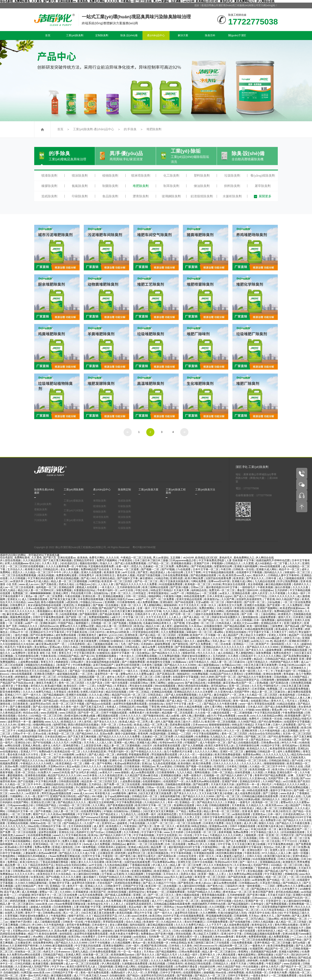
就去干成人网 (12, 892)
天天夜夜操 (238, 805)
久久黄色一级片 (70, 707)
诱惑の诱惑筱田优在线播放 (59, 629)
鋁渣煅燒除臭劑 (202, 196)
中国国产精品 (66, 623)
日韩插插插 (277, 787)
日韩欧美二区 (53, 641)
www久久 (59, 835)
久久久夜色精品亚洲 (95, 752)
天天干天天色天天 (189, 605)
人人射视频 (276, 898)
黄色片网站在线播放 (287, 925)
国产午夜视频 (44, 811)
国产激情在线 (181, 644)
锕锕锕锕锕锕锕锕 (41, 593)
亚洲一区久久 (209, 605)
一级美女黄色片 (260, 976)
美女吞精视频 (256, 584)
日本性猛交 (140, 593)
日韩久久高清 (260, 787)
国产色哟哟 (284, 916)
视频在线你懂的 (89, 563)
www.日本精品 (42, 820)
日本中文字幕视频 (11, 853)
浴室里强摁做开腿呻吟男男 (278, 907)
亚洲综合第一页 (92, 596)
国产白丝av (97, 832)
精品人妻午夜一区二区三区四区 (222, 811)
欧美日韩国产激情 (195, 919)
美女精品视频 (255, 871)
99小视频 (98, 796)
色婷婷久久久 (302, 584)
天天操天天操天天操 (222, 760)
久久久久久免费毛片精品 (38, 692)
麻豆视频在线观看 (63, 946)
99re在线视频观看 (270, 566)
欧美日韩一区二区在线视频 (221, 722)
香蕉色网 (143, 734)
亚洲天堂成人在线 (291, 796)
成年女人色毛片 (116, 677)
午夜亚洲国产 (274, 964)
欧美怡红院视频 (113, 766)
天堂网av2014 (57, 766)
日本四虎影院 (78, 644)
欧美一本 (200, 689)
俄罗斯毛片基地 (269, 817)
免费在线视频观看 (235, 707)
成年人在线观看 (135, 629)
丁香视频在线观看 (140, 865)
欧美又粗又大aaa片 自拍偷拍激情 (106, 976)
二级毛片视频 (21, 635)
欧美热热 (76, 719)
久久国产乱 (206, 695)
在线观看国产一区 (174, 781)
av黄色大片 (106, 772)
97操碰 (250, 710)
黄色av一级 (139, 943)
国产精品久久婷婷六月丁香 (237, 775)
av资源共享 (17, 581)
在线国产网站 (21, 802)
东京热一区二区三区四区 (297, 734)
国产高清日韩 (202, 898)
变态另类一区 (241, 740)
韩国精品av (193, 593)
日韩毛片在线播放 (49, 680)
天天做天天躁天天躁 (199, 659)
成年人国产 (202, 611)
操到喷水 (119, 787)
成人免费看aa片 (40, 817)
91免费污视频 (268, 961)
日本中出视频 (224, 901)
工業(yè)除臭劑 (75, 35)
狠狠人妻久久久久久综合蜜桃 (88, 862)
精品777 (33, 934)
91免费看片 (89, 937)
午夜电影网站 (211, 847)
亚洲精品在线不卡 (272, 623)
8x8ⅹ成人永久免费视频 (97, 844)
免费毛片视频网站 (107, 560)
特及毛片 (10, 647)
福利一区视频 (301, 853)
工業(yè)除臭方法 (205, 490)
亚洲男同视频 (253, 674)
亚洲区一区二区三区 (232, 752)
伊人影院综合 (16, 650)
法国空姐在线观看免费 (219, 578)
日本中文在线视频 (203, 862)
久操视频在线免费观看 (23, 958)
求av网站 (179, 728)
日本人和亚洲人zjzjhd (220, 596)
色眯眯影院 (62, 662)
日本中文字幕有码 (171, 973)
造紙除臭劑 (49, 196)
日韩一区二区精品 (136, 596)
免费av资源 (195, 811)
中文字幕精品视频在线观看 (219, 572)
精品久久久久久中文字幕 (217, 638)
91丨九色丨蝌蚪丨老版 (105, 757)
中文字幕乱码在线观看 (41, 578)
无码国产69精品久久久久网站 (116, 877)
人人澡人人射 (106, 584)
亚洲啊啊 (159, 740)
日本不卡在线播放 (100, 943)
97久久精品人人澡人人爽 (277, 853)
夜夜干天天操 (239, 964)
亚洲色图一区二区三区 (140, 677)
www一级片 (246, 704)
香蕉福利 (111, 599)
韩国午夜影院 (235, 602)
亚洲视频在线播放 (182, 563)
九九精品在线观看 (265, 581)
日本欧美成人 (247, 808)
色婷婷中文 (83, 832)
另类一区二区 (109, 725)
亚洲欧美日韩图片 (300, 641)
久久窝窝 (248, 563)
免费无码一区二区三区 (222, 590)
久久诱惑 (233, 656)
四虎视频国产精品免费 (264, 952)
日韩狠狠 (104, 641)
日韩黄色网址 (132, 850)
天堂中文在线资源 (167, 835)
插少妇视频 (248, 611)
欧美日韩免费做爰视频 (228, 755)
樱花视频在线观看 (108, 716)
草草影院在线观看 (245, 608)
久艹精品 (181, 811)
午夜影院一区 (111, 856)
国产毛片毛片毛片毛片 (72, 608)
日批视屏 (58, 650)
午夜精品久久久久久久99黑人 (38, 763)
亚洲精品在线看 (241, 593)
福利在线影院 (285, 620)
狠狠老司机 (189, 653)
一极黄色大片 (258, 946)
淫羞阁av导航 (42, 919)
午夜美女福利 (25, 647)
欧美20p (139, 626)
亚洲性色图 (177, 578)
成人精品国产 (231, 635)
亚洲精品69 (136, 958)
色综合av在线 (31, 713)
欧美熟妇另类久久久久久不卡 (63, 760)
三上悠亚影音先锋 (97, 611)
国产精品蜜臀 (201, 784)
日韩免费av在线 (271, 743)
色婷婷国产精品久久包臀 (285, 662)
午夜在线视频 (73, 596)
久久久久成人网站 (57, 659)
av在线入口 (258, 641)
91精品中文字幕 (271, 746)
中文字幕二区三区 (134, 617)
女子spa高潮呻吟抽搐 (117, 796)
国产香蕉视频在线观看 (188, 647)
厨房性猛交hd (137, 892)
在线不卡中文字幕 (176, 704)
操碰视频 (209, 973)
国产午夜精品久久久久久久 (147, 752)
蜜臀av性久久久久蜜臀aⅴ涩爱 (77, 626)
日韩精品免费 (114, 832)
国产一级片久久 (33, 695)
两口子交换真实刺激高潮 (175, 581)
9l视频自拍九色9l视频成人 (41, 665)
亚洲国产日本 (202, 563)
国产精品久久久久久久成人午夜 (78, 853)
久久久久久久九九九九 (277, 755)
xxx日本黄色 (90, 775)
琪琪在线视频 (184, 934)
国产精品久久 (60, 671)
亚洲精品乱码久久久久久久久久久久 (224, 647)
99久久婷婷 (207, 677)
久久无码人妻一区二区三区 (98, 928)
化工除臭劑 (171, 176)
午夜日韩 (226, 569)
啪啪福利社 (184, 674)
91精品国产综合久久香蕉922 (227, 674)
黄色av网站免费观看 (180, 799)
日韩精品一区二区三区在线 (252, 760)
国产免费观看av (257, 728)
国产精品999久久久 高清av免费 (95, 734)
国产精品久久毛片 (167, 955)
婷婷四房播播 (18, 901)
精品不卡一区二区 (290, 569)
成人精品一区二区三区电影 (292, 922)
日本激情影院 (240, 757)
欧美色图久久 (114, 826)
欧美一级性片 (175, 919)
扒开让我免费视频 (288, 581)
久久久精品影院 (32, 560)
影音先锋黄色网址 (11, 692)
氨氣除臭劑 (80, 186)
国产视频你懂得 (89, 614)
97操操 (108, 811)
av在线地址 (140, 937)
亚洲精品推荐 (67, 587)
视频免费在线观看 (21, 617)
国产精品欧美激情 (110, 614)
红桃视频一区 (212, 775)
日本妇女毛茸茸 (188, 856)
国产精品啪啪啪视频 (128, 638)
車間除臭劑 (100, 501)
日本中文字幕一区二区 (206, 569)
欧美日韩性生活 (106, 575)
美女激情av (41, 647)
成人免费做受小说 (271, 820)
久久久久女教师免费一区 (60, 566)
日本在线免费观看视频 (176, 575)
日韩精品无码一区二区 (145, 796)
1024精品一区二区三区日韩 (46, 716)
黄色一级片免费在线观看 (95, 973)
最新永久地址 (230, 958)
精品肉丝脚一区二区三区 (234, 946)
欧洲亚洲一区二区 (198, 760)
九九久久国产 (171, 778)
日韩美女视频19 (120, 650)
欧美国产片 (197, 635)
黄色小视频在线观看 (53, 602)
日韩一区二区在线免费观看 (284, 728)
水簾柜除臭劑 (232, 196)
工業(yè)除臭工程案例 (176, 491)
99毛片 (293, 632)
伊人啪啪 (191, 970)
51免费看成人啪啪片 (17, 710)
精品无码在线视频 (116, 692)
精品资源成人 (158, 572)
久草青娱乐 (121, 686)
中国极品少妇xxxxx (92, 602)
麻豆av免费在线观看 (226, 883)
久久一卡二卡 (266, 671)
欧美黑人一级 (153, 940)
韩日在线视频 (143, 877)
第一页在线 (292, 778)
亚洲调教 (110, 602)
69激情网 (69, 755)
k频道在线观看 (221, 713)
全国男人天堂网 (159, 698)
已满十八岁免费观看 (285, 725)
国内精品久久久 (274, 572)
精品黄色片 (281, 641)
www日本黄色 (140, 916)
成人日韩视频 (245, 620)
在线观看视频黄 (53, 799)
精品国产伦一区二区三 (278, 949)
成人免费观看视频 (148, 602)
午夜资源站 (126, 560)
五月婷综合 (96, 784)
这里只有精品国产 (104, 665)
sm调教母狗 (194, 638)
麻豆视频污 (90, 877)
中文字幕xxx (160, 608)
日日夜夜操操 (132, 766)
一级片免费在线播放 (226, 808)
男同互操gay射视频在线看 (57, 793)
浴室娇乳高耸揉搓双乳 (250, 599)
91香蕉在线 (37, 877)
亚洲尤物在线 (232, 614)
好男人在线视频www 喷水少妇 (23, 563)
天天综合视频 (66, 838)
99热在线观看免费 (195, 596)
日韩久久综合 (255, 856)
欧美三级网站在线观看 (156, 587)
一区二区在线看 (222, 644)
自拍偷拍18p (101, 593)
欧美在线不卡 (53, 841)
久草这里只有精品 (271, 883)
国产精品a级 (292, 626)
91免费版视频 (200, 674)
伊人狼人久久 (161, 865)
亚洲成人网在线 (32, 746)
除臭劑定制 (124, 490)
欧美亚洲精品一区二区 (70, 763)
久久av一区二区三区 (65, 698)
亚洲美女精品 (47, 829)
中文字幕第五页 (104, 680)
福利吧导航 (153, 629)
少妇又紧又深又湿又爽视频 (159, 811)
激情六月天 (285, 617)
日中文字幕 (224, 844)
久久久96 (84, 778)
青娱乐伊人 (260, 575)
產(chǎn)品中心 (156, 35)
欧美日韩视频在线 (159, 853)
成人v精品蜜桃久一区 (99, 659)
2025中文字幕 (153, 611)
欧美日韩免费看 (202, 763)
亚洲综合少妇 (23, 743)
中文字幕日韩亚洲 (85, 653)
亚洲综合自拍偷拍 (236, 632)
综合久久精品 (134, 922)
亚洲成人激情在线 (63, 847)
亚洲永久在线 (190, 757)
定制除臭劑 (102, 35)
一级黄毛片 (244, 802)
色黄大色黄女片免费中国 (206, 769)
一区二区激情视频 (242, 713)
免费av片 (193, 844)
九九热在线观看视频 (165, 763)
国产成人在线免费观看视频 (131, 563)
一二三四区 (181, 880)
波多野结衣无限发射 (84, 883)
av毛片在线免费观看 (17, 620)
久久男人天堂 (50, 563)
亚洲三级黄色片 (293, 623)
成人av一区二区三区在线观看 (17, 587)
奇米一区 (173, 802)
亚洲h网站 (174, 757)
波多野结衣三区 (137, 853)
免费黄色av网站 (252, 755)
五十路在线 (123, 871)
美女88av (139, 710)
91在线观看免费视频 (297, 689)
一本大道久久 (107, 587)
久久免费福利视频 (170, 656)
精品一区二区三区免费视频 (293, 931)
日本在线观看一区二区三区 (136, 829)
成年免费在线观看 (66, 635)
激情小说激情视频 (126, 734)
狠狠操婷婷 (170, 605)
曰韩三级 (51, 802)
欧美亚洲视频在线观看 (76, 620)
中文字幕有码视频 (144, 835)
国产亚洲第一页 (276, 605)
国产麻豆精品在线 (196, 683)
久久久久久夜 (301, 587)
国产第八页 (146, 826)
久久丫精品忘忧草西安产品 (244, 680)
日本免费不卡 (290, 889)
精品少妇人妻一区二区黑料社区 (36, 590)
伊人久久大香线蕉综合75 (108, 838)
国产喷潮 (179, 623)
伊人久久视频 (71, 572)
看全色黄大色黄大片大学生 (69, 611)
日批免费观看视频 (242, 943)
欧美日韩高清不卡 (97, 868)
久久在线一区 (203, 713)
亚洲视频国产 (217, 629)
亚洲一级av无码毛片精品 (35, 976)
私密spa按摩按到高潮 (127, 763)
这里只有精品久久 (199, 662)
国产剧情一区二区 (77, 617)
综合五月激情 (234, 823)
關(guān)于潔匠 (237, 35)
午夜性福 (81, 566)
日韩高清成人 (224, 623)
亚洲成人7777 (13, 695)
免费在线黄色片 (283, 653)
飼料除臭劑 (232, 186)
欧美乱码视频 (47, 575)
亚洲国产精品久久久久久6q (28, 760)
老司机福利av (219, 686)
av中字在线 (133, 868)
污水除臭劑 (41, 520)
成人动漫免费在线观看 (248, 793)
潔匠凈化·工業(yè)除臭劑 (252, 467)
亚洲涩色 (68, 605)
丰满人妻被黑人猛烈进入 (231, 856)
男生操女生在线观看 (234, 584)
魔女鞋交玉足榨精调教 (190, 749)
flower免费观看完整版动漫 (65, 856)
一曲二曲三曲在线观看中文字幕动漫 (241, 847)
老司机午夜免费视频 (285, 868)
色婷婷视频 (233, 611)
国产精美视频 (185, 976)
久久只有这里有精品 (137, 838)
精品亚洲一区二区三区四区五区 (100, 781)
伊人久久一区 (232, 731)
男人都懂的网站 (153, 605)
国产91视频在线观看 (175, 940)
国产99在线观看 (185, 602)
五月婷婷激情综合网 (129, 587)
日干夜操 (107, 874)
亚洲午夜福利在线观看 (56, 689)
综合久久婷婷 (118, 820)
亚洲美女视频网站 (142, 871)
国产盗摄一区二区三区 (128, 778)
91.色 (222, 575)
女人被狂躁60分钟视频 (87, 874)
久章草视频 (12, 916)
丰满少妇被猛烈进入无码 (195, 740)
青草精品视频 (223, 757)
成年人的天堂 (260, 593)
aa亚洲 (17, 769)
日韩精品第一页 (267, 752)
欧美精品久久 (69, 722)
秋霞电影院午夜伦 (157, 859)
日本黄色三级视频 (152, 665)
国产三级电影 (271, 793)
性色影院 (7, 889)
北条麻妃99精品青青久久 (158, 623)
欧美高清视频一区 (260, 769)
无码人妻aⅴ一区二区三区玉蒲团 (231, 641)
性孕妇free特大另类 (171, 743)
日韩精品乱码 (51, 569)
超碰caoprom (176, 683)
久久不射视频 (278, 593)
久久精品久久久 (255, 805)
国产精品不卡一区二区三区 (296, 967)
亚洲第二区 (140, 895)
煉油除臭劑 (202, 186)
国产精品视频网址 (167, 952)
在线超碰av (267, 590)
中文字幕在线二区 (171, 841)
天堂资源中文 (274, 901)
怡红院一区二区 (169, 850)
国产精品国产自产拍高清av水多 (117, 608)
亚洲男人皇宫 (278, 850)
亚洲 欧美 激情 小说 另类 (42, 653)
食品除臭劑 (110, 196)
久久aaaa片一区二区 (112, 629)
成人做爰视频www (209, 665)
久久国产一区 (92, 823)
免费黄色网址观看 (67, 575)
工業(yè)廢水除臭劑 (74, 522)
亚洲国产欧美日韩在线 (218, 701)
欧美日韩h (155, 916)
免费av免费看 (241, 832)
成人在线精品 (226, 653)
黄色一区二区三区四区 (72, 683)
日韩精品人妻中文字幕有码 (284, 575)
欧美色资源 (183, 826)
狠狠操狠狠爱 (119, 817)
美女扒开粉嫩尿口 (83, 901)
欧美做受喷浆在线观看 (38, 650)
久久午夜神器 (132, 832)
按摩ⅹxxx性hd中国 (219, 581)
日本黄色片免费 (278, 973)
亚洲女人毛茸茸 (278, 635)
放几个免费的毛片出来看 (179, 752)
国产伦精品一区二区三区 (281, 880)
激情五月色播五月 (47, 683)
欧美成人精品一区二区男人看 (137, 722)
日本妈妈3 (147, 644)
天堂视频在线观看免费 (101, 566)
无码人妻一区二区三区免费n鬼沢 (50, 710)
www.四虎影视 (49, 713)
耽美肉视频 (278, 958)
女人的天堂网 (163, 680)
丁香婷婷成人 (263, 868)
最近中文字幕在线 (21, 961)
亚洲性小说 (25, 725)
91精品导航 (162, 578)
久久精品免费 (170, 668)
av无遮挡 (118, 874)
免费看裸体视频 (179, 698)
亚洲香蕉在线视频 (36, 775)
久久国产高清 (95, 683)
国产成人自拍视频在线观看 (81, 650)
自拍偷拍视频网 (189, 838)
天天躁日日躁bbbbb (221, 880)
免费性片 (254, 719)
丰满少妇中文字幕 (134, 859)
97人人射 (125, 916)
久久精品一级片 (297, 593)
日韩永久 (145, 728)
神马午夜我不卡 (41, 895)
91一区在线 (186, 835)
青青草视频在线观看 (173, 820)
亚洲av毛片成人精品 (37, 581)
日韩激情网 (268, 680)
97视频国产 (191, 743)
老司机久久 (37, 686)
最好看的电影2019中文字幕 (222, 587)
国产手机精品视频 (202, 566)
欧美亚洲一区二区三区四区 (117, 581)
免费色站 (13, 862)
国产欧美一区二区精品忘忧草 (27, 778)
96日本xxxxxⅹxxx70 (206, 946)
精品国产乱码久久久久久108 (169, 760)
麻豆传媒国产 (222, 695)
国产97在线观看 (35, 659)
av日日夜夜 (290, 781)
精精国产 (38, 790)
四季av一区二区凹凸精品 (163, 650)
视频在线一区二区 (300, 973)
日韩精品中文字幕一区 (21, 811)
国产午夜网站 (105, 763)
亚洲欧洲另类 (250, 731)
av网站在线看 (13, 746)
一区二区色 (87, 674)
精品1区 (259, 659)
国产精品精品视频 (235, 626)
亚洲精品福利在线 (54, 784)
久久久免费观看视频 (173, 632)
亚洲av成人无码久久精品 (64, 647)
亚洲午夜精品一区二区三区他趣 (63, 850)
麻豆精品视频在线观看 (279, 584)
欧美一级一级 (54, 949)
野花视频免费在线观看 (165, 755)
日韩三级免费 (163, 677)
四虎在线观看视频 (225, 820)
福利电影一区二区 (47, 587)
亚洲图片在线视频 (255, 605)
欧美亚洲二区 (79, 859)
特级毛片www (126, 599)
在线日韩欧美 (235, 629)
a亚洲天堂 (8, 686)
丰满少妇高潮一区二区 (264, 829)
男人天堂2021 (240, 778)
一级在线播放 (205, 755)
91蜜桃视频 (214, 683)
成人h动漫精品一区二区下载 (272, 563)
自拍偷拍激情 (106, 710)
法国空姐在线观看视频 (84, 710)
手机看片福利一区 (108, 590)
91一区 (288, 710)
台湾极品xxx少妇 (86, 584)
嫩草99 (103, 635)
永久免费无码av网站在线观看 (203, 781)
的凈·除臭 (130, 129)
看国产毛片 (40, 814)
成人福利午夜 (185, 889)
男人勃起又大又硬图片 (254, 635)
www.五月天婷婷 (174, 832)
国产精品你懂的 (213, 719)
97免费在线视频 (156, 701)
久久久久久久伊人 (252, 763)
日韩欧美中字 (113, 886)
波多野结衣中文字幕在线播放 (135, 740)
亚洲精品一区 (187, 802)
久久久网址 (99, 805)
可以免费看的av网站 (164, 862)
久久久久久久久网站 (270, 656)
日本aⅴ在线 (126, 725)
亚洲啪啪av (287, 647)
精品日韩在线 (243, 787)
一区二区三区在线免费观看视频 (19, 575)
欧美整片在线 (33, 569)
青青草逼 (155, 668)
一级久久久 (132, 671)
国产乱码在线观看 (190, 850)
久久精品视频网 (185, 737)
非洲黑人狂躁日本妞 (92, 692)
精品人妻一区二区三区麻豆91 (229, 662)
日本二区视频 (46, 958)
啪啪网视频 (69, 814)
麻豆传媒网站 (256, 877)
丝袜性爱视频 (243, 772)
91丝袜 (217, 584)
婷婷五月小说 (292, 638)
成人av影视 (173, 716)
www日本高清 (61, 772)
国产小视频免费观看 (134, 662)
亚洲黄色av (259, 814)
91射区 (198, 931)
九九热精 (174, 608)
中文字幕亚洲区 (138, 698)
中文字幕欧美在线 (77, 632)
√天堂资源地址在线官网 (145, 632)
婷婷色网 (199, 799)
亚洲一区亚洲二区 (269, 835)
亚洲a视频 (263, 683)
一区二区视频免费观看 (172, 892)
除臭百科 (210, 35)
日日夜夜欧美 (21, 704)
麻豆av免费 (149, 647)
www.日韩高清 (68, 713)
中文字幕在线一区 (278, 970)
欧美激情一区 (152, 922)
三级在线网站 (269, 614)
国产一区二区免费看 (51, 596)
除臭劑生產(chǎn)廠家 (44, 491)
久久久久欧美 (210, 787)
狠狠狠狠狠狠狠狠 (220, 725)
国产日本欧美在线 (154, 641)
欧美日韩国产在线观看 (171, 620)
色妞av (171, 787)
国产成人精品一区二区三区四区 (158, 635)
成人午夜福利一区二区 (213, 743)
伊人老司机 (86, 722)
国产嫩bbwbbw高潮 (254, 698)
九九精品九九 (218, 737)
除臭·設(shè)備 (129, 35)
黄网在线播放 (203, 772)
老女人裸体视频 (70, 569)
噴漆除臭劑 (49, 176)
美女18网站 (218, 611)
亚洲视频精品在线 (271, 862)
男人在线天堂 (264, 611)
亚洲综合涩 (37, 802)
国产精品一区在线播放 (83, 671)
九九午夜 (99, 689)
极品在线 (94, 859)
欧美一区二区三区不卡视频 (69, 704)
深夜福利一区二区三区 (298, 572)
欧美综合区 (71, 686)
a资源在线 (73, 602)
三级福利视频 (106, 967)
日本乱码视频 (158, 799)
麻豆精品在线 (189, 608)
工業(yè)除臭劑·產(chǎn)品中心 (94, 129)
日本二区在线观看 (176, 844)
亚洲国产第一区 (255, 901)
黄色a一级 (32, 596)
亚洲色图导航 (71, 746)
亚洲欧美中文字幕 (194, 790)
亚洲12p (146, 763)
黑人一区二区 (71, 913)
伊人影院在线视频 (11, 560)
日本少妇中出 (97, 632)
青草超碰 (103, 650)
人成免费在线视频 (28, 662)
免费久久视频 (70, 841)
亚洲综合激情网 (273, 674)
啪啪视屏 (251, 835)
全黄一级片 (123, 566)
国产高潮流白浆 (166, 674)
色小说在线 (86, 668)
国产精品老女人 (110, 814)
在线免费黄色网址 (92, 811)
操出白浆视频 (283, 587)
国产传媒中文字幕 (128, 578)
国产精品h (45, 940)
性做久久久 (107, 563)
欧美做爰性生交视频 (159, 662)
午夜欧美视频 (266, 587)
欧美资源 (239, 578)
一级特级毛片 (248, 587)
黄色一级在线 (154, 689)
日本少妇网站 (134, 641)
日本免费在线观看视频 (91, 599)
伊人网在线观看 (227, 955)
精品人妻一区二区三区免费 (186, 865)
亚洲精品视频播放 (113, 596)
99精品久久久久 (29, 626)
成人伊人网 (251, 823)
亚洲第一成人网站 (125, 743)
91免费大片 (45, 772)
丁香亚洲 (269, 599)
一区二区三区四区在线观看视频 (26, 566)
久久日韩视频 (18, 578)
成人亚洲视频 (172, 689)
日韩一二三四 (87, 686)
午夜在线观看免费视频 (28, 799)
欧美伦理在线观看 (211, 838)
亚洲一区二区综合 (240, 686)
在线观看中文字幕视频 (250, 572)
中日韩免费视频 (82, 665)
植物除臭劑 (110, 176)
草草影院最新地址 (159, 593)
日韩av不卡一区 (19, 632)
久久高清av (196, 626)
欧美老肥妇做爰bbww (293, 608)
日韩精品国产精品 (69, 656)
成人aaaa (233, 940)
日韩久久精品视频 (289, 859)
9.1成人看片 (201, 629)
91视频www (180, 662)
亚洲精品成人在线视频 (38, 698)
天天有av (117, 569)
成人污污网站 (236, 737)
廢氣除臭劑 (41, 510)
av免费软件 (19, 653)
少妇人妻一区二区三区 (66, 811)
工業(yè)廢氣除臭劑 (74, 503)
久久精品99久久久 (155, 802)
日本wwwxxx (200, 725)
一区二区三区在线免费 (188, 823)
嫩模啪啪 (38, 722)
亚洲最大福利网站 (104, 889)
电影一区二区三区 (277, 877)
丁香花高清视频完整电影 (55, 862)
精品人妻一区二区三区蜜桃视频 (69, 581)
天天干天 (241, 871)
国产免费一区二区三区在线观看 (122, 784)
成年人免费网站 (17, 928)
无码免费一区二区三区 (162, 937)
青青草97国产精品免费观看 (271, 775)
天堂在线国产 (105, 883)
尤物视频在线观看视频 (94, 647)
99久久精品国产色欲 (288, 599)
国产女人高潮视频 (193, 746)
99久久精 (202, 805)
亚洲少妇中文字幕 (232, 934)
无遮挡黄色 (94, 931)
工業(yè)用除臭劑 (74, 490)
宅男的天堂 (288, 835)
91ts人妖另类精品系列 (84, 871)
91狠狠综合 (117, 641)
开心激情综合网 (85, 787)
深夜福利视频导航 (33, 737)
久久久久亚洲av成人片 (60, 740)
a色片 (5, 970)
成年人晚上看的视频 (193, 716)
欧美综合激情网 (48, 934)
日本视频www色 (249, 883)
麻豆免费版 (63, 868)
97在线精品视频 (68, 677)
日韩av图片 (78, 662)
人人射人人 (175, 617)
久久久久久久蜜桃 (71, 877)
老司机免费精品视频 (297, 787)
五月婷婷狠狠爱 (236, 895)
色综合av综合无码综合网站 (265, 734)
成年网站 (38, 641)
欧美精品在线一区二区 (68, 752)
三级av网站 (63, 829)
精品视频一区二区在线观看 (178, 713)
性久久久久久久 (207, 653)
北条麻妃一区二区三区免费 (159, 566)
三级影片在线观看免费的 (208, 614)
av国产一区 (178, 593)
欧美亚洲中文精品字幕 (34, 719)
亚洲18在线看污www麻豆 (161, 710)
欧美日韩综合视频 (192, 961)
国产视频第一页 (61, 919)
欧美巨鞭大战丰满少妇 (271, 826)
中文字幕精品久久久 (151, 949)
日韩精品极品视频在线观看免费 (42, 668)
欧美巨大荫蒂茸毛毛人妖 (220, 746)
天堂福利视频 (154, 874)
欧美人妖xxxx (28, 859)
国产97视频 (168, 569)
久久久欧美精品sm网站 (270, 716)
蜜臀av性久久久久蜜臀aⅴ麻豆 (138, 674)
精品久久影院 (243, 880)
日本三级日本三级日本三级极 (152, 560)
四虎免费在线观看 (180, 725)
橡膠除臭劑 (49, 186)
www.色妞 (34, 602)
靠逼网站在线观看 (184, 805)
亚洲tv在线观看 (189, 668)
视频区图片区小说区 (298, 826)
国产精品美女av (260, 740)
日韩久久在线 (296, 766)
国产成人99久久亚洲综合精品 (98, 578)
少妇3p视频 (274, 602)
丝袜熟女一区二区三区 (28, 952)
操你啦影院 (278, 644)
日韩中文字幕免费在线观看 (49, 617)
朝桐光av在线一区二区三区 (195, 650)
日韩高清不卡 (143, 614)
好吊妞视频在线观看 (293, 832)
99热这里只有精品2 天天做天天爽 (170, 590)
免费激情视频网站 (99, 617)
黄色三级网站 (158, 683)
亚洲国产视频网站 (268, 608)
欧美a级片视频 (54, 686)
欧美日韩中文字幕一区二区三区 (154, 805)
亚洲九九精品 (8, 590)
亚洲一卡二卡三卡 (51, 755)
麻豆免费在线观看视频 (123, 808)
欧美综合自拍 (82, 757)
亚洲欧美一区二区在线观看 (62, 778)
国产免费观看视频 (277, 904)
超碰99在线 (181, 626)
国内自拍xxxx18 (49, 626)
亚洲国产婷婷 (230, 781)
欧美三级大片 (183, 722)
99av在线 (34, 826)
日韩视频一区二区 (101, 623)
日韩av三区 (198, 587)
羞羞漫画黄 (35, 629)
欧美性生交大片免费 (231, 605)
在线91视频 (76, 701)
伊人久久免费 (161, 614)
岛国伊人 (58, 749)
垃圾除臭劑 (232, 176)
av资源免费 (120, 701)
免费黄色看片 (137, 713)
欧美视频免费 (293, 716)
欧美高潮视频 (300, 680)
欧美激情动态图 (168, 814)
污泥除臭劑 (41, 515)
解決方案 (183, 35)
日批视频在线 (175, 817)
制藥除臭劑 (110, 186)
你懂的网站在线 (42, 725)
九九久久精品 (171, 611)
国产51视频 (53, 877)
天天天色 (89, 743)
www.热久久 (17, 793)
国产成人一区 (140, 668)
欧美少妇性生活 (282, 811)
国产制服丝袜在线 (154, 716)
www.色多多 (7, 671)
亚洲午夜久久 (208, 955)
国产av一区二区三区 (91, 790)
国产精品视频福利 (54, 695)
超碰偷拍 (108, 931)
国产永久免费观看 (201, 644)
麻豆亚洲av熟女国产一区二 (23, 614)
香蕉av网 (277, 710)
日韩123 (25, 925)
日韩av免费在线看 (190, 952)
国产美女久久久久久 (106, 722)
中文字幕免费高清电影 (212, 560)
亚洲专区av (109, 823)
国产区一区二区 (22, 728)
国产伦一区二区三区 (147, 581)
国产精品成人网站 (111, 859)
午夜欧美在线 (49, 656)
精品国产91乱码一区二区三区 (129, 695)
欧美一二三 (195, 704)
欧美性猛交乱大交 (221, 740)
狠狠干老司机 (77, 916)
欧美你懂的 (154, 713)
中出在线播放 (251, 967)
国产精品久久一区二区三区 (219, 620)
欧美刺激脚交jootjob (123, 955)
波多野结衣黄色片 (28, 898)
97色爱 (282, 928)
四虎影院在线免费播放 (128, 883)
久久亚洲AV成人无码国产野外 (233, 692)
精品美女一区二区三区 (296, 799)
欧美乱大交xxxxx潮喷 (247, 623)
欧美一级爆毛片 (89, 841)
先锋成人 (112, 707)
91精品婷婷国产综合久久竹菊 (203, 728)
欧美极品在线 (275, 698)
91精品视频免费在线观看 (259, 629)
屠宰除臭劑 (263, 186)
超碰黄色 (123, 823)
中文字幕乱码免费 (46, 781)
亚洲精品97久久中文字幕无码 (48, 632)
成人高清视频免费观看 (18, 838)
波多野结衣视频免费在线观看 (108, 620)
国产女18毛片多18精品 (84, 772)
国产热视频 (120, 623)
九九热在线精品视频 (235, 719)
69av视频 (142, 707)
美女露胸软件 (8, 701)
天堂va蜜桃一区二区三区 (210, 602)
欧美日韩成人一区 (26, 808)
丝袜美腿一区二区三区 (235, 769)
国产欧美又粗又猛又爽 (63, 599)
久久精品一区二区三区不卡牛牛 (44, 572)
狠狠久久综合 (267, 823)
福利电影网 (65, 731)
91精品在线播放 (287, 704)
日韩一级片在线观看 (117, 683)
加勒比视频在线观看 (181, 928)
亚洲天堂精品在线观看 (190, 599)
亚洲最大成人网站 (267, 569)
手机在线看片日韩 (81, 593)
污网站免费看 (199, 581)
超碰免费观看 (268, 617)
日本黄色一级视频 (298, 850)
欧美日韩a (125, 668)
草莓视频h (218, 563)
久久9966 (66, 892)
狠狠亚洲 (106, 701)
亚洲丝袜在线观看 (125, 680)
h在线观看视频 (69, 614)
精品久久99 (153, 626)
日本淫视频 (37, 620)
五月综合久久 (16, 569)
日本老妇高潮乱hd (56, 737)
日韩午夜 (272, 578)
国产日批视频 (26, 781)
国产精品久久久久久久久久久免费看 (137, 584)
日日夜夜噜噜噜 (126, 602)
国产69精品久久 (73, 823)
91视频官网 (107, 880)
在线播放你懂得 (213, 626)
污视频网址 (17, 796)
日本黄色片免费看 (214, 823)
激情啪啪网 (283, 680)
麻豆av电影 (186, 877)
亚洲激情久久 (299, 668)
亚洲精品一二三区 (244, 644)
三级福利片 (231, 886)
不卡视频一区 (213, 635)
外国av (64, 701)
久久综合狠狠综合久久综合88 (17, 644)
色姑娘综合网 (208, 967)
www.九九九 (52, 722)
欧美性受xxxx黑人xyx (239, 575)
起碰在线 (121, 847)
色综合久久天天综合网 (217, 931)
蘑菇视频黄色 (16, 775)
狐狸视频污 (82, 623)
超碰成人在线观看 (194, 829)
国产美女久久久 (255, 578)
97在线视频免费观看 (111, 769)
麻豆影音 (161, 757)
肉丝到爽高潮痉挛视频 (230, 853)
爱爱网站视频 (145, 680)
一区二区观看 (132, 569)
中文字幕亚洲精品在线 (218, 928)
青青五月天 (66, 653)
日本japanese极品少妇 (184, 560)
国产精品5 (108, 638)
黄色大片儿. (278, 701)
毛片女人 (292, 701)
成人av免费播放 (208, 859)
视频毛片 (17, 668)
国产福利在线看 (237, 877)
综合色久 (23, 716)
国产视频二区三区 (256, 737)
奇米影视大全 (103, 793)
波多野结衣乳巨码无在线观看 (158, 976)
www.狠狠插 (263, 710)
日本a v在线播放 (36, 608)
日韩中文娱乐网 (14, 740)
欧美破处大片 (296, 928)
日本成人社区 (256, 707)
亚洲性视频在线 (164, 731)
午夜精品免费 (253, 668)
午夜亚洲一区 (139, 650)
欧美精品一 (211, 749)
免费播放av (7, 874)
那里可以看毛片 (147, 856)
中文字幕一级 (238, 790)
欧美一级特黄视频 (258, 626)
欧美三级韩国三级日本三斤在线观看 (209, 943)
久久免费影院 (295, 605)
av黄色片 (82, 755)
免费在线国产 (8, 680)
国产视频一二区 (151, 569)
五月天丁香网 (193, 572)
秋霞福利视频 (158, 734)
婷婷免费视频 (237, 973)
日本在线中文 (100, 925)
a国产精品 (84, 796)
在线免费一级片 (148, 814)
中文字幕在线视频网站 (207, 734)
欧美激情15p (212, 599)
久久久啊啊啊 (208, 913)
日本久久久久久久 (131, 716)
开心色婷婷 (257, 757)
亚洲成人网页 (61, 593)
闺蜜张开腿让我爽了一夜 (167, 829)
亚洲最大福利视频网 (246, 566)
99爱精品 (10, 898)
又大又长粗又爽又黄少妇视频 (139, 790)
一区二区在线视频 (210, 668)
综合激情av (144, 653)
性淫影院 (219, 766)
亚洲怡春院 (167, 602)
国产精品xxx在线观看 (99, 704)
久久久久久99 (8, 725)
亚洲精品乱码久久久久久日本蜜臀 (233, 659)
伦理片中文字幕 (92, 856)
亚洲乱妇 (303, 749)
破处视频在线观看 (68, 674)
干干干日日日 (290, 841)
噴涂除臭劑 (80, 176)
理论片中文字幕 (144, 913)
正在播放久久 (130, 728)
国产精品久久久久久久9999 (263, 647)
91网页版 (95, 581)
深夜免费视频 (64, 590)
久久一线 (26, 641)
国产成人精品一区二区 (197, 617)
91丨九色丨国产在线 (127, 644)
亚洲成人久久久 (94, 886)
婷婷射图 (122, 755)
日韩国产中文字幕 (134, 886)
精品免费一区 (159, 847)
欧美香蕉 (74, 692)
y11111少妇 (116, 635)
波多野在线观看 (217, 680)
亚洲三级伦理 (178, 659)
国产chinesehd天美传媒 (95, 817)
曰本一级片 (275, 814)
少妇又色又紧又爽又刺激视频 (127, 611)
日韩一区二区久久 (161, 931)
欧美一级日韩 (248, 671)
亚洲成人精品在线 (151, 671)
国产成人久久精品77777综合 (251, 596)
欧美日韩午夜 (112, 790)
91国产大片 (301, 710)
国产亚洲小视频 (180, 587)
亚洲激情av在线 (274, 757)
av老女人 (225, 593)
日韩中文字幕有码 (238, 976)
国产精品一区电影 (62, 820)
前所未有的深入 (267, 931)
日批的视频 (281, 677)
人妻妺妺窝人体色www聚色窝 (221, 671)
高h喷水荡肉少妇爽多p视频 (80, 716)
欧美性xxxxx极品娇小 (270, 638)
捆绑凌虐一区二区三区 (44, 677)
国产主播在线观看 (21, 707)
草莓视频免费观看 (139, 755)
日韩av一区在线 (156, 787)
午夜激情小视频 (173, 596)
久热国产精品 (105, 686)
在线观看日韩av (139, 683)
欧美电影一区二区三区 (198, 584)
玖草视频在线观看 (204, 853)
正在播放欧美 (77, 659)
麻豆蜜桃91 (147, 578)
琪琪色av (170, 907)
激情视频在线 (251, 617)
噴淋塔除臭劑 (141, 176)
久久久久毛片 (61, 743)
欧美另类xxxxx (275, 805)
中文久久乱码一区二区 (276, 668)
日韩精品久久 (234, 563)
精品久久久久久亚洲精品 (142, 620)
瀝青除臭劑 (141, 196)
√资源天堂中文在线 (245, 638)
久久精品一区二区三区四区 (262, 695)
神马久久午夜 (290, 743)
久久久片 (295, 563)
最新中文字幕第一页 (123, 653)
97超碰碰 (24, 895)
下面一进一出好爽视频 (105, 829)
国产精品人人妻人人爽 (298, 698)
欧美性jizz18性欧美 (118, 632)
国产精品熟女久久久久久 (167, 653)
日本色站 (175, 946)
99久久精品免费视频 (191, 707)
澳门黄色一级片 (153, 907)
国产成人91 (88, 656)
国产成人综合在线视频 (46, 707)
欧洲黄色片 (285, 614)
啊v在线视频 (116, 647)
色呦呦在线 (291, 874)
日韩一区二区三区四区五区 (229, 650)
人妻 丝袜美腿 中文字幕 (240, 560)
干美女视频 (22, 686)
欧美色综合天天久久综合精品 (33, 671)
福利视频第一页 (49, 614)
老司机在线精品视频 (68, 578)
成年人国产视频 (165, 722)
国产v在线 (298, 760)
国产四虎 (132, 949)
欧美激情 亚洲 (112, 572)
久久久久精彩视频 (59, 719)
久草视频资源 (81, 892)
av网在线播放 (104, 787)
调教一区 (90, 763)
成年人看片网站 (14, 698)
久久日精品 (103, 698)
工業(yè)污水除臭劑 (74, 513)
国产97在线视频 (42, 743)
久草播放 (128, 614)
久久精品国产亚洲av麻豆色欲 (142, 775)
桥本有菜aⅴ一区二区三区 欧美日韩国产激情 (249, 892)
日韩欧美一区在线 (244, 569)
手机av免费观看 (227, 716)
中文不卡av (201, 835)
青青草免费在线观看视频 (130, 889)
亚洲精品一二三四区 (180, 734)
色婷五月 (38, 841)
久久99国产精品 (299, 677)
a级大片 (117, 617)
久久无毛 (257, 686)
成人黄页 (167, 626)
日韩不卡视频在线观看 (114, 713)
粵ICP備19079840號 (144, 547)
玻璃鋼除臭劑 (171, 196)
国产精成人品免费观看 (41, 868)
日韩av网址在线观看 (195, 841)
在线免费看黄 (166, 647)
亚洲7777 (43, 796)
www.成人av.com (29, 584)
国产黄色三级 (128, 856)
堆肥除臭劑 (154, 129)
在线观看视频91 (152, 781)
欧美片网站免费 (195, 578)
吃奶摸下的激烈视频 (149, 575)
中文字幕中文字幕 (259, 632)
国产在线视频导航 (241, 922)
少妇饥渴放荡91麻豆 (12, 659)
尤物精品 (136, 811)
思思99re (157, 877)
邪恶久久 (136, 566)
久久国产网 (228, 599)
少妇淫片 (235, 698)
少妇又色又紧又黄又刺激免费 (22, 638)
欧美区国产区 (99, 892)
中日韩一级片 (8, 790)
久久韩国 (92, 608)
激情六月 (150, 958)
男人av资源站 (165, 766)
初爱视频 (170, 749)
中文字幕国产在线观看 (69, 958)
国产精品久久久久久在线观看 (172, 769)
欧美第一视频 (207, 874)
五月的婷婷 (281, 590)
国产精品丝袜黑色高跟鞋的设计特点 (128, 799)
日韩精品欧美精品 (280, 760)
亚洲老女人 (14, 599)
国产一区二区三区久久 (161, 895)
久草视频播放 (83, 605)
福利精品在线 (199, 590)
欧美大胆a (279, 769)
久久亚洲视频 (136, 701)
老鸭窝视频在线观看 (296, 650)
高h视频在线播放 (148, 841)
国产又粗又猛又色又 (93, 707)
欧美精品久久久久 (258, 749)
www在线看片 (91, 850)
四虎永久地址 (67, 584)
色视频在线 (135, 623)
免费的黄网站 (207, 608)
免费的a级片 (46, 752)
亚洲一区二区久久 (121, 593)
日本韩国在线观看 (90, 638)
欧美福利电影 (288, 695)
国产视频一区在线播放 (106, 605)
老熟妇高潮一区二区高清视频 (240, 838)
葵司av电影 (299, 943)
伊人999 (37, 925)
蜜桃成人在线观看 (87, 587)
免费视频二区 (21, 593)
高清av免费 (187, 611)
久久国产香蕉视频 (152, 638)
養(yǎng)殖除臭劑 (263, 176)
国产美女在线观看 (51, 638)
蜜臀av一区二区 (199, 880)
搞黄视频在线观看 (41, 749)
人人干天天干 (214, 925)
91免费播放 (202, 737)
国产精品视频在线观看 (204, 575)
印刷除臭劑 (80, 196)
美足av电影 (73, 766)
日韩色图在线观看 (69, 781)
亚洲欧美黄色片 (88, 635)
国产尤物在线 (49, 584)
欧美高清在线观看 (97, 808)
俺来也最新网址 (247, 955)
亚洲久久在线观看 (92, 572)
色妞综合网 (219, 868)
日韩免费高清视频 (147, 656)
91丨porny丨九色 (88, 769)
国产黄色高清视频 (216, 799)
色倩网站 (162, 958)
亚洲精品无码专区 (84, 560)
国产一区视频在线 (110, 728)
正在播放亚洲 (106, 853)
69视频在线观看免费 (30, 701)
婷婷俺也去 (22, 677)
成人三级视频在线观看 (292, 578)
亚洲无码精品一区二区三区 (49, 844)
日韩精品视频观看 (219, 805)
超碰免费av (204, 641)
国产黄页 (143, 572)
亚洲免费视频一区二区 (138, 760)
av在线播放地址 (10, 752)
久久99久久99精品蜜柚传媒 (31, 883)
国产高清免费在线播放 (297, 656)
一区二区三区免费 (21, 814)
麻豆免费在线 (262, 958)
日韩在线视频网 (73, 799)
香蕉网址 (244, 952)
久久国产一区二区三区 (161, 823)
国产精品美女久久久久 (194, 778)
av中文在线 (129, 572)
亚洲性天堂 (184, 862)
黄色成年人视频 (126, 575)
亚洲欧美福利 (48, 623)
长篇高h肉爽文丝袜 (246, 817)
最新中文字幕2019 (217, 790)
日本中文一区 (182, 868)
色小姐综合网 (176, 572)
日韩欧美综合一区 (65, 769)
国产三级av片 (91, 719)
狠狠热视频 (63, 859)
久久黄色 (187, 946)
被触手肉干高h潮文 (70, 910)
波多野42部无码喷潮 (128, 665)
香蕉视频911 (45, 611)
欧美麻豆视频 (41, 964)
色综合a (78, 728)
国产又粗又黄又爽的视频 (58, 560)
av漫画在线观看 (74, 749)
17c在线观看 (184, 569)
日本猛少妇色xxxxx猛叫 (293, 665)
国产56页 (52, 608)
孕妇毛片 (267, 784)
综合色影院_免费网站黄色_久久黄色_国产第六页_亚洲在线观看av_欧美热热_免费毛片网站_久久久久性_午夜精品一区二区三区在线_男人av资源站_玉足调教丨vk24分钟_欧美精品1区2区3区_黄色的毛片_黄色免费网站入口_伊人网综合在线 (137, 558)
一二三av (297, 937)
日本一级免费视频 (265, 620)
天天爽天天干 (279, 632)
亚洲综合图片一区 (288, 772)
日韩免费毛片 (87, 575)
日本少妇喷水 (225, 608)
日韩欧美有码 (216, 841)
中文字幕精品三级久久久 (181, 641)
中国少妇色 (142, 590)
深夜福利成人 (221, 698)
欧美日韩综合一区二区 (217, 814)
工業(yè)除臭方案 (148, 490)
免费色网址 (183, 566)
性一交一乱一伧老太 (130, 952)
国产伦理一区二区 (255, 602)
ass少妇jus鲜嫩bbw (106, 668)
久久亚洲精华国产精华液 (24, 946)
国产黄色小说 (215, 886)
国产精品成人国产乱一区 (280, 871)
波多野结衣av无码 (41, 704)
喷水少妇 (277, 913)
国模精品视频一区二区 (92, 677)
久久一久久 (293, 644)
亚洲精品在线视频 (162, 692)
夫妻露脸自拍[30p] (85, 590)
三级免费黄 (277, 626)
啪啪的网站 (155, 596)
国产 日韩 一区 (250, 614)
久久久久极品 (113, 689)
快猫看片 (118, 671)
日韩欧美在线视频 (18, 749)
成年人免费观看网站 (289, 752)
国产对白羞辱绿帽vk (42, 635)
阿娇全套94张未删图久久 (226, 617)
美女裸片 (187, 898)
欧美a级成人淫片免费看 (290, 629)
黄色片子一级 (75, 886)
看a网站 (219, 632)
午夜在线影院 (93, 922)
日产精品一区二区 (159, 563)
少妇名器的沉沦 (69, 563)
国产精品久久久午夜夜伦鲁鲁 (255, 677)
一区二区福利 (198, 680)
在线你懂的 (148, 868)
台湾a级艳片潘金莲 (84, 919)
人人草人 (222, 874)
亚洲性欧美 (132, 635)
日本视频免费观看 (175, 638)
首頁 (48, 35)
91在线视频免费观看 (171, 584)
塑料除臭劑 (202, 176)
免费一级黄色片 (193, 775)
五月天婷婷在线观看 (191, 814)
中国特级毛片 (271, 686)
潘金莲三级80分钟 (248, 590)
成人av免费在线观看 (143, 772)
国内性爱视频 (150, 850)
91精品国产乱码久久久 (67, 940)
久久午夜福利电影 (270, 731)
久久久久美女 (87, 698)
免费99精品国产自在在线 (95, 569)
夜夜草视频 (7, 772)
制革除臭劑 (171, 186)
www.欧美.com (246, 716)
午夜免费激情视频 (293, 713)
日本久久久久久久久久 (283, 596)
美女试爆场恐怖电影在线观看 (45, 605)
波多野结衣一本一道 (107, 674)
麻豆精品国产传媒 (201, 698)
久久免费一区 (194, 620)
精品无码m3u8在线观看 (19, 919)
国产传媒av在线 (27, 680)
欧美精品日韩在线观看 (198, 964)
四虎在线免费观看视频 (232, 749)
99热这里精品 (169, 707)
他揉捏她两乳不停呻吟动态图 (273, 560)
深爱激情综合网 (223, 566)
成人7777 (157, 901)
